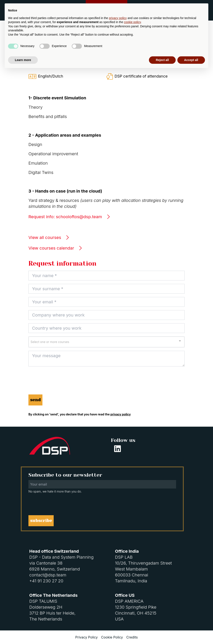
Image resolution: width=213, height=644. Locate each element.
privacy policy (121, 414)
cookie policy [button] (132, 595)
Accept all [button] (191, 632)
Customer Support (106, 7)
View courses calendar (55, 248)
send (35, 400)
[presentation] (61, 383)
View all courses (49, 237)
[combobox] (106, 342)
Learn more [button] (23, 632)
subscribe (41, 521)
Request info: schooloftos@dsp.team (69, 217)
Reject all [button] (162, 632)
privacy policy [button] (118, 590)
